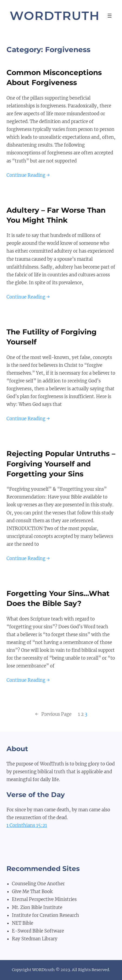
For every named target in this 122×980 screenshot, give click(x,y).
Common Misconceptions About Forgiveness (54, 77)
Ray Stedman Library (35, 939)
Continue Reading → (28, 175)
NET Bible (23, 923)
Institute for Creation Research (45, 915)
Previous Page (53, 714)
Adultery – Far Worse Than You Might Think (56, 215)
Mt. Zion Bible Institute (37, 908)
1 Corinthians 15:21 (27, 825)
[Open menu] (110, 16)
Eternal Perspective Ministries (44, 899)
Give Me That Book (32, 892)
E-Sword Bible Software (38, 931)
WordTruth (55, 16)
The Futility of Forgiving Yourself (52, 337)
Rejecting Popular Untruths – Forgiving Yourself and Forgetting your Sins (61, 464)
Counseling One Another (38, 884)
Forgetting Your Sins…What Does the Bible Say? (58, 598)
